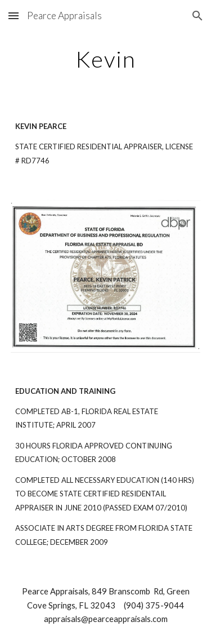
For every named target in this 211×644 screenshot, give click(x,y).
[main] (106, 59)
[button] (14, 15)
